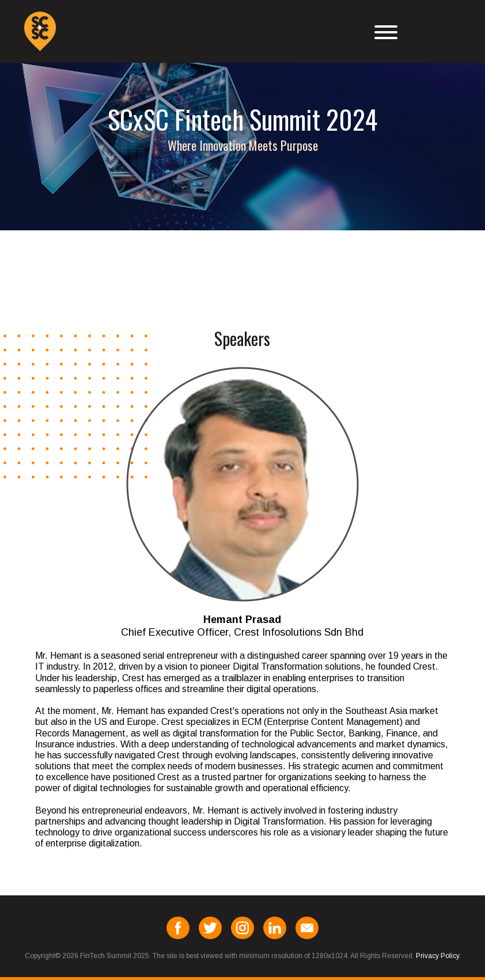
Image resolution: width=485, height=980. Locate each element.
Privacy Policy (437, 956)
